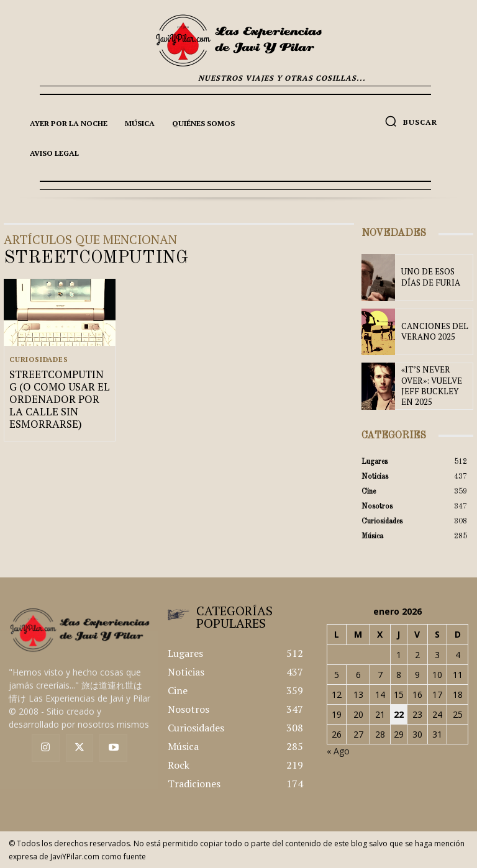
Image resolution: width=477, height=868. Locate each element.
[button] (411, 121)
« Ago (338, 751)
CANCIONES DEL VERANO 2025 (429, 332)
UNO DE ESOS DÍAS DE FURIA (434, 278)
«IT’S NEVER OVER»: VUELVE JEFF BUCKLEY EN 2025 (434, 387)
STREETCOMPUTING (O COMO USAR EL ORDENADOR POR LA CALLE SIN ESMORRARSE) (58, 397)
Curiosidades (39, 359)
